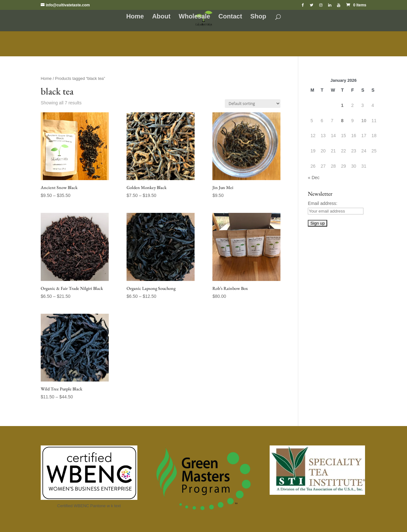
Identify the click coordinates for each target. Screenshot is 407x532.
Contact (230, 17)
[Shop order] (253, 104)
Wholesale (194, 17)
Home (135, 17)
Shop (258, 17)
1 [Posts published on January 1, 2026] (342, 105)
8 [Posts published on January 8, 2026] (342, 121)
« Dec (314, 178)
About (161, 17)
